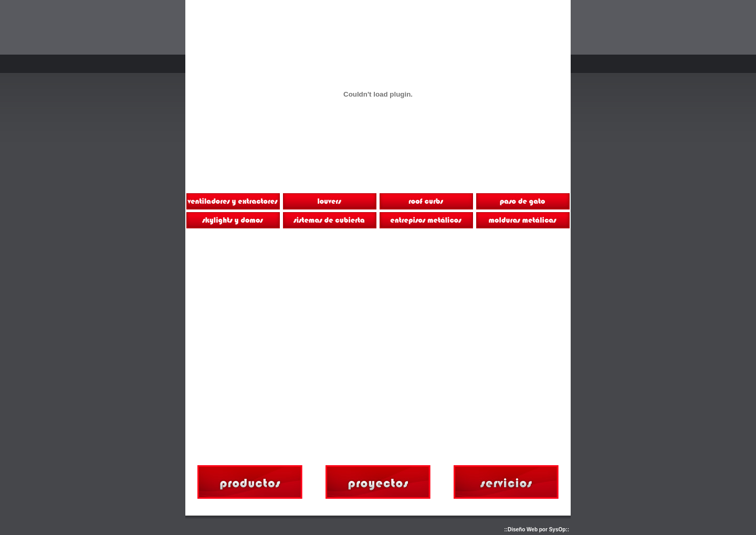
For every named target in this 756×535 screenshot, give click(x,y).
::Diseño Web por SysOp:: (537, 529)
